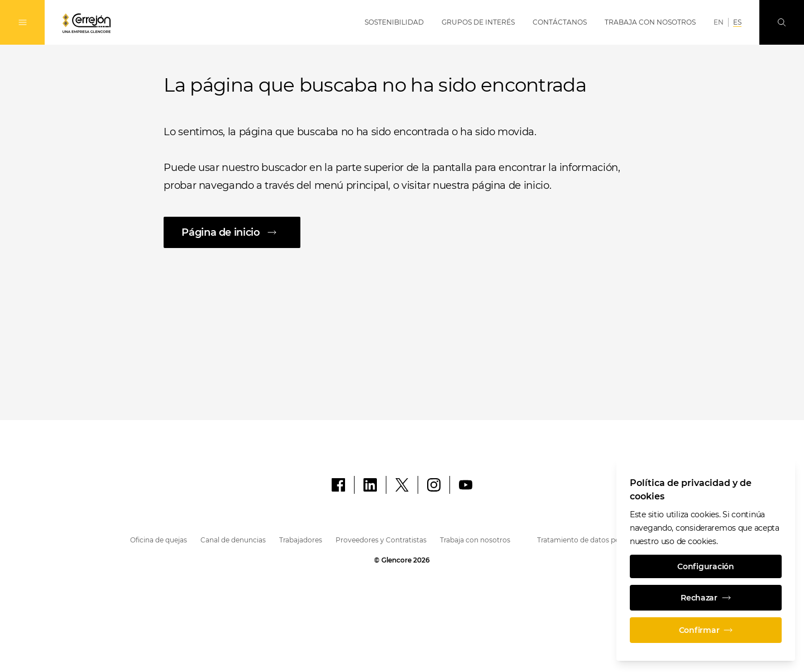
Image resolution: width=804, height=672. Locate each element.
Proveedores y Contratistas (381, 540)
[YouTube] (466, 485)
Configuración (705, 566)
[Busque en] (782, 22)
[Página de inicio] (402, 232)
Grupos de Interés (478, 22)
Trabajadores (301, 540)
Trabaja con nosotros (475, 540)
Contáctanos (560, 22)
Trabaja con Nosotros (650, 22)
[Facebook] (338, 485)
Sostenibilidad (394, 22)
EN (719, 22)
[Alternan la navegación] (22, 22)
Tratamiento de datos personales (592, 540)
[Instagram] (434, 485)
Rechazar (706, 598)
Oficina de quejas (159, 540)
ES (737, 22)
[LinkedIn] (370, 485)
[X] (402, 485)
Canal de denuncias (233, 540)
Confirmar (706, 630)
